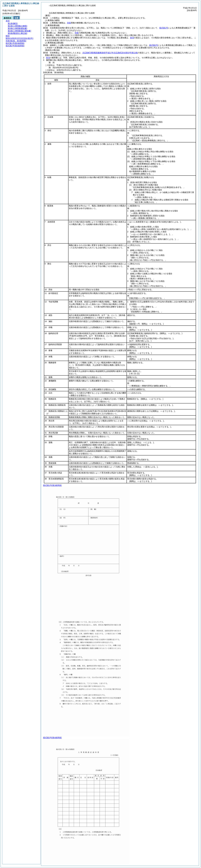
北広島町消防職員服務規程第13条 (110, 53)
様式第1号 (164, 28)
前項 (132, 38)
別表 (69, 23)
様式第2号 (154, 45)
